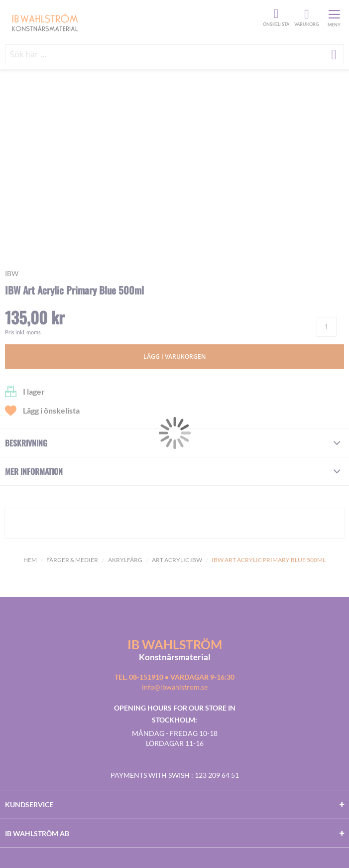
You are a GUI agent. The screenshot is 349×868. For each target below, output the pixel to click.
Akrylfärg (125, 560)
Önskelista (275, 14)
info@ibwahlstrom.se (175, 687)
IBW (12, 273)
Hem (30, 560)
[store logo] (133, 22)
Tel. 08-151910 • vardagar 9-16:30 (174, 677)
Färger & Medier (72, 560)
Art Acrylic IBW (177, 560)
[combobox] (174, 54)
